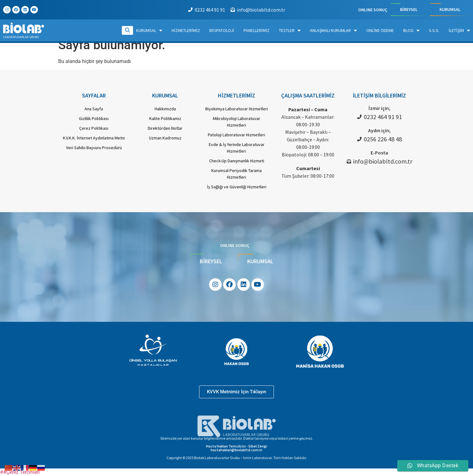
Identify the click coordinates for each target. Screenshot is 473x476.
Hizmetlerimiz (186, 30)
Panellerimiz (257, 30)
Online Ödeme (380, 30)
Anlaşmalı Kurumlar (333, 30)
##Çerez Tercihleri (20, 472)
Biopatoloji (222, 30)
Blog (411, 30)
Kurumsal (149, 30)
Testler (290, 30)
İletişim (459, 30)
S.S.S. (434, 30)
